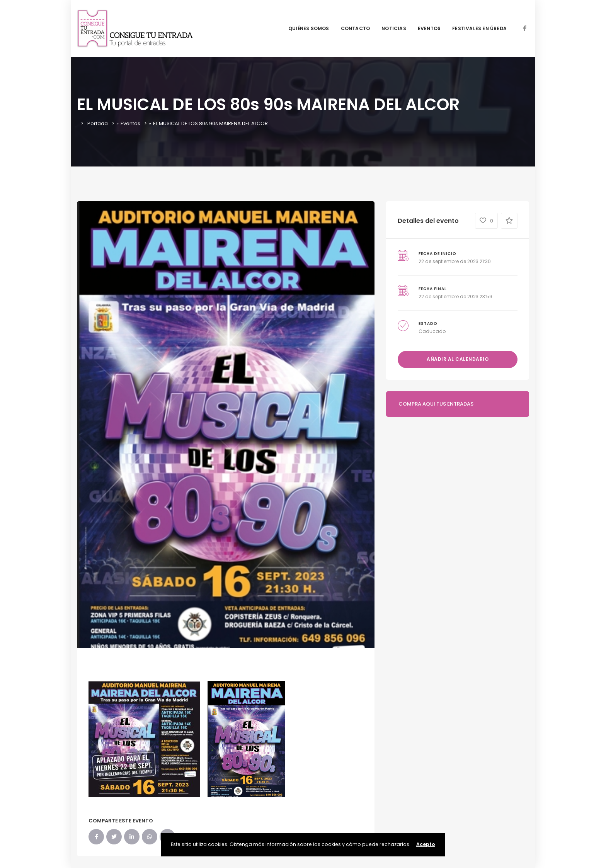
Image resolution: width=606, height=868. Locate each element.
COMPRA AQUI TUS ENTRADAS (436, 404)
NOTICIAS (394, 28)
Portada (98, 123)
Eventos (130, 123)
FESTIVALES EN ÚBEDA (479, 28)
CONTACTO (356, 28)
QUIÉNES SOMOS (309, 28)
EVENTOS (429, 28)
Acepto (426, 844)
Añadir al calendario (458, 359)
